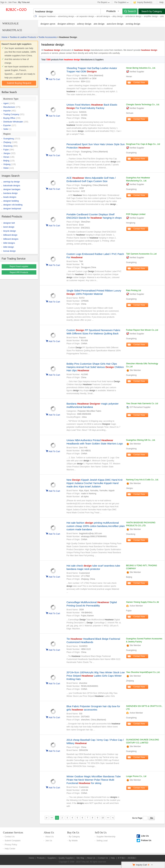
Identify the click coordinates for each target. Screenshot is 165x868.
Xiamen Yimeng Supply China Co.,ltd (142, 602)
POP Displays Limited (136, 214)
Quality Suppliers (66, 858)
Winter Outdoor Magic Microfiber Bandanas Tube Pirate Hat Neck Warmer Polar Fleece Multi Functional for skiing (94, 780)
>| (113, 818)
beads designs (10, 197)
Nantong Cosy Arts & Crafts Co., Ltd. (142, 480)
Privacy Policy (11, 845)
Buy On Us (73, 833)
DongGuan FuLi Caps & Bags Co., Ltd (143, 144)
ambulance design (133, 16)
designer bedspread (12, 209)
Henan (6, 157)
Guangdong (9, 139)
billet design (9, 247)
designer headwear (47, 16)
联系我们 (132, 858)
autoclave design (115, 24)
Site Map (80, 858)
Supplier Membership (106, 837)
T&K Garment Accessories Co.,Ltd (141, 254)
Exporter (7, 125)
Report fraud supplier (19, 266)
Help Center (10, 849)
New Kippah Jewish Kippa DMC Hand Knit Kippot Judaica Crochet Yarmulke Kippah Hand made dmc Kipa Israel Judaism (94, 483)
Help (161, 2)
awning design (133, 24)
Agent (6, 103)
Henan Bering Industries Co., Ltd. (141, 68)
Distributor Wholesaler (13, 122)
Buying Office (9, 118)
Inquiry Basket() (143, 2)
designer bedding (11, 201)
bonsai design (9, 251)
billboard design (10, 235)
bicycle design (10, 231)
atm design (99, 24)
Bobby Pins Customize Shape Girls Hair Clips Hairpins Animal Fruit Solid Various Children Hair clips (95, 367)
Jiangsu (7, 153)
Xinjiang (7, 164)
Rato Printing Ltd (133, 290)
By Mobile (73, 841)
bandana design (10, 193)
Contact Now (139, 83)
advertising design (66, 16)
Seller (6, 129)
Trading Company (11, 114)
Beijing (6, 161)
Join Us (49, 841)
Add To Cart (54, 79)
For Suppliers (121, 2)
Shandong (8, 146)
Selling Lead (102, 841)
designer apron (48, 24)
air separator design (85, 16)
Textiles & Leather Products (23, 37)
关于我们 (121, 858)
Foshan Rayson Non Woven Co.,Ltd (142, 330)
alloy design (118, 16)
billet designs (9, 243)
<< (52, 818)
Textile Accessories (47, 37)
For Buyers (103, 2)
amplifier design (151, 16)
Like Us (145, 836)
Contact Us (10, 837)
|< (47, 818)
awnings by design (12, 182)
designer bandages (12, 189)
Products (41, 858)
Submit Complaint (13, 841)
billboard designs (11, 239)
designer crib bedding (13, 205)
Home (5, 37)
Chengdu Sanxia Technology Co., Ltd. (143, 105)
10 (103, 818)
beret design (9, 227)
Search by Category (152, 11)
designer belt (9, 223)
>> (108, 818)
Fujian (6, 150)
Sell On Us (101, 833)
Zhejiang (7, 142)
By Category (74, 837)
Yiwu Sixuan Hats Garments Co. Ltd (142, 404)
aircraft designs (103, 16)
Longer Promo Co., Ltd (136, 776)
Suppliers (52, 858)
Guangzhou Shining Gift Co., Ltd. (141, 440)
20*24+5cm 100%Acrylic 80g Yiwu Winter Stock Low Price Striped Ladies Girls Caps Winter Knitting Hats (96, 676)
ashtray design (84, 24)
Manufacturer (9, 107)
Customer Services (13, 833)
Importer (7, 111)
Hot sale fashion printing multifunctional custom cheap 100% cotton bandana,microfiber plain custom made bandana (96, 526)
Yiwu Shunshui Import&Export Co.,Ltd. (143, 672)
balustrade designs (12, 186)
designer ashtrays (66, 24)
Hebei (6, 168)
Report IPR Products (19, 272)
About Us (49, 833)
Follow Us (146, 840)
